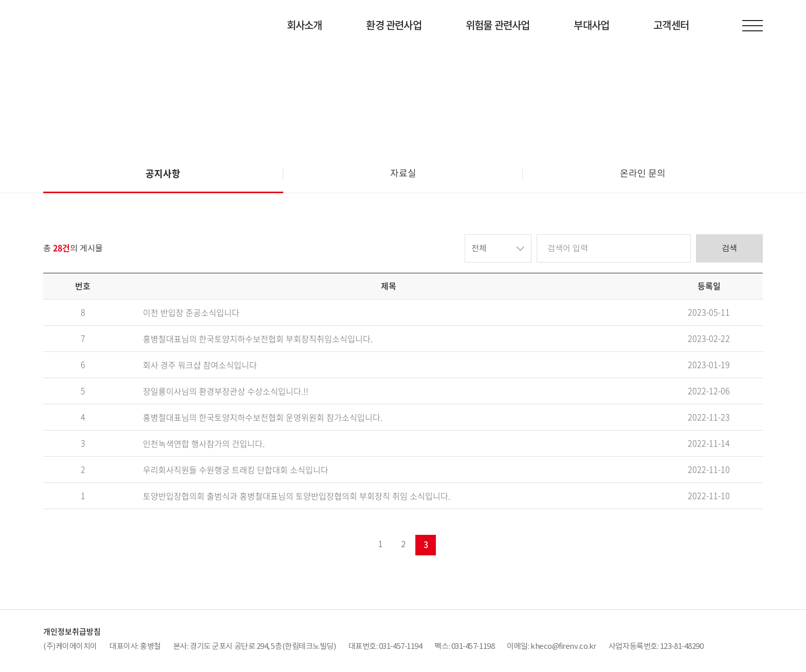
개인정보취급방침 (72, 631)
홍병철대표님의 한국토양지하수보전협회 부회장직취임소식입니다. (258, 339)
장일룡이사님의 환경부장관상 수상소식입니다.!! (226, 391)
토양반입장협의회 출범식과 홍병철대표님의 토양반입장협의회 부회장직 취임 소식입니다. (297, 496)
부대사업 (591, 25)
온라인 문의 (643, 173)
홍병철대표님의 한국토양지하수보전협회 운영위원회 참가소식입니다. (263, 418)
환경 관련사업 (393, 25)
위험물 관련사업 (498, 25)
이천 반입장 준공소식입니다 (191, 313)
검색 (729, 248)
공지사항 (163, 173)
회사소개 (305, 25)
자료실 (403, 173)
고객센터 (671, 25)
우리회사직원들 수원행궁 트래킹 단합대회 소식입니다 (236, 470)
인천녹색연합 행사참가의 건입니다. (204, 444)
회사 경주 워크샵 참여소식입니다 (200, 365)
